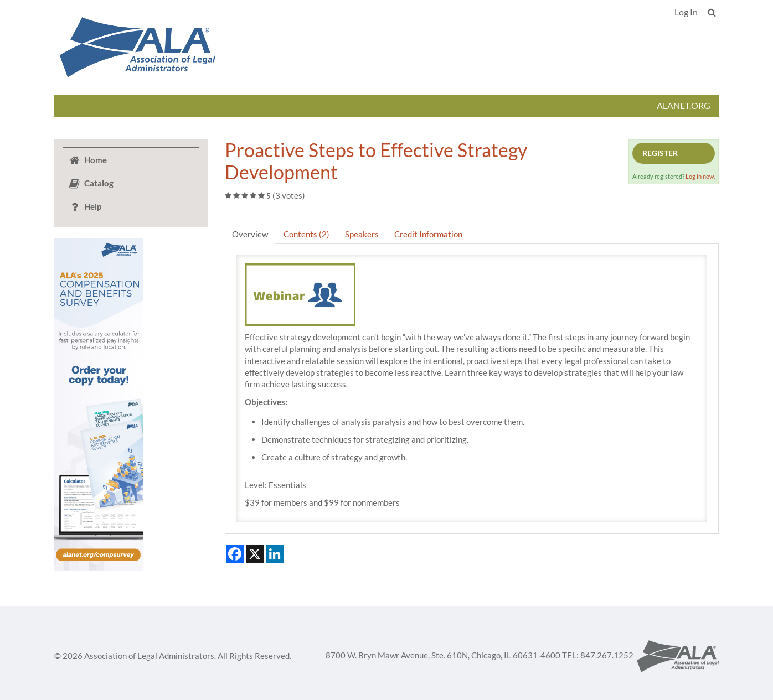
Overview (250, 234)
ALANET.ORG (684, 105)
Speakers (362, 234)
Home (87, 160)
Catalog (91, 183)
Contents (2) (306, 234)
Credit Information (428, 234)
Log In (686, 12)
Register (660, 153)
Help (85, 206)
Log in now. (700, 176)
